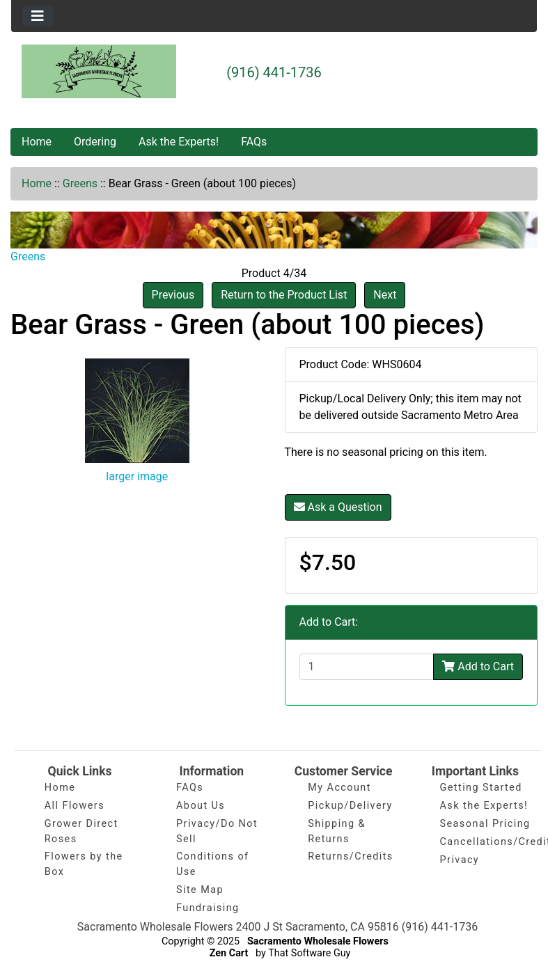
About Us (201, 806)
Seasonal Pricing (485, 824)
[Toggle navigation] (38, 16)
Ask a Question (338, 507)
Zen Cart (229, 953)
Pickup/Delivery (350, 806)
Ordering (95, 142)
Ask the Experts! (179, 142)
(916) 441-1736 (274, 72)
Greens (80, 183)
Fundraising (208, 908)
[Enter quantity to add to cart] (367, 667)
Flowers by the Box (84, 864)
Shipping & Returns (337, 831)
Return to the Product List (284, 295)
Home (37, 142)
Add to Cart (478, 666)
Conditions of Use (212, 864)
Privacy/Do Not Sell (217, 831)
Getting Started (481, 788)
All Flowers (75, 806)
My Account (339, 788)
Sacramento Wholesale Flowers (318, 941)
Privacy (460, 860)
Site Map (200, 890)
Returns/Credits (350, 856)
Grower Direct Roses (81, 831)
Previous (173, 295)
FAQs (254, 142)
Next (385, 295)
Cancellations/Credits (485, 842)
